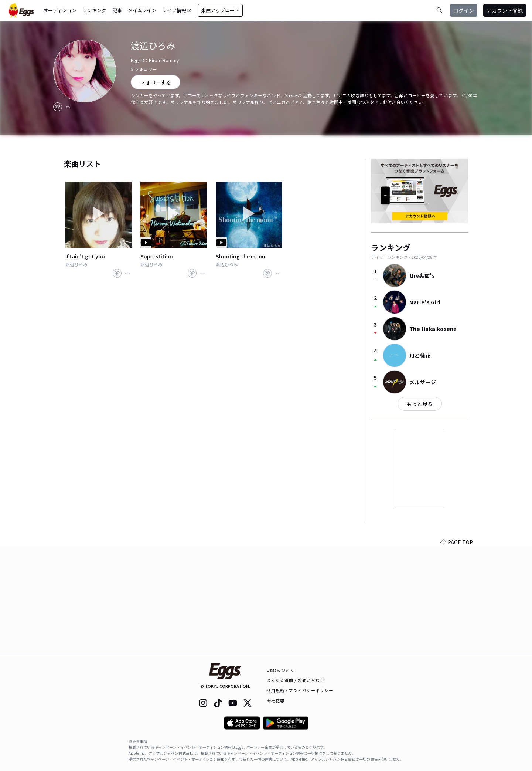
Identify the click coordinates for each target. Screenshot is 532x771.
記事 (117, 10)
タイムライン (142, 10)
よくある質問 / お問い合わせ (296, 680)
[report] (68, 107)
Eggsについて (281, 670)
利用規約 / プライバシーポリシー (300, 690)
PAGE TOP (457, 649)
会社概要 (276, 701)
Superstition (157, 256)
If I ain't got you (85, 256)
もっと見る (420, 404)
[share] (58, 107)
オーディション (60, 10)
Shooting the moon (241, 256)
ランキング (94, 10)
